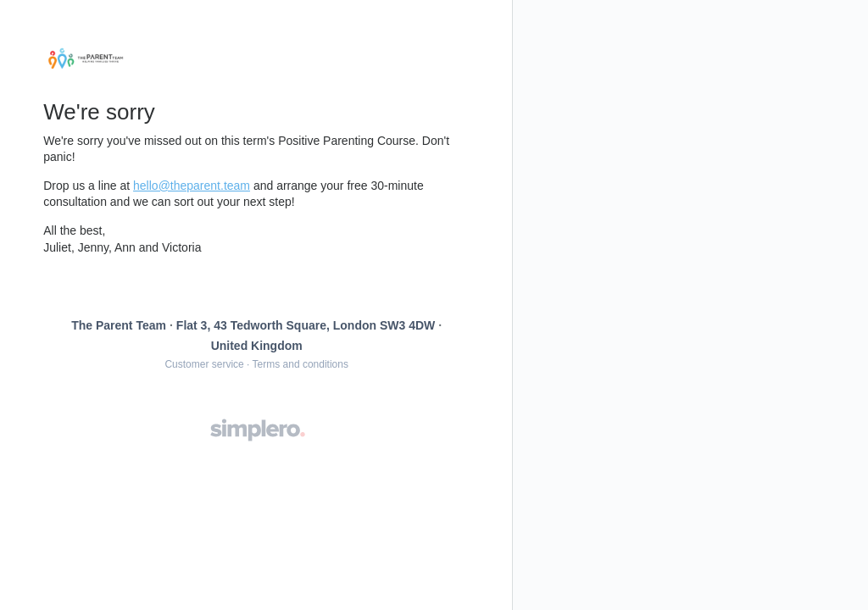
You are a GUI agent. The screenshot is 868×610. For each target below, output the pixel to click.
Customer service (204, 364)
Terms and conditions (300, 364)
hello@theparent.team (192, 186)
